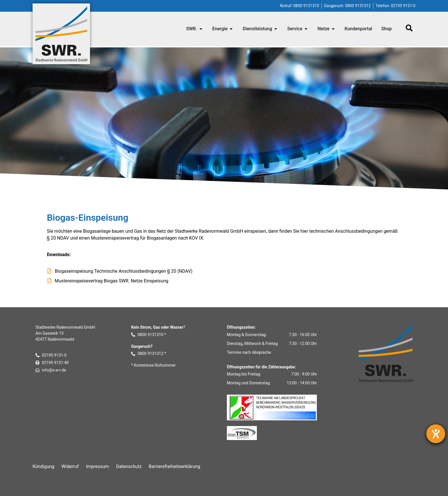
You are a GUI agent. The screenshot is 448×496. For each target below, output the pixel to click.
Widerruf (70, 466)
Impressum (98, 466)
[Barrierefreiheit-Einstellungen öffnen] (436, 434)
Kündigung (43, 466)
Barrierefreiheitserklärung (175, 466)
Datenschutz (129, 466)
